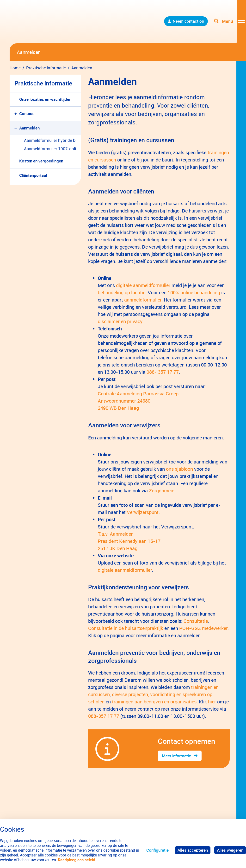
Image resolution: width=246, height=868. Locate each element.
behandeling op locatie (122, 293)
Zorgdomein (162, 491)
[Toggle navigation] (230, 22)
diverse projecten (130, 694)
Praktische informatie (43, 83)
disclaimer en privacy (120, 321)
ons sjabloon (179, 469)
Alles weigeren (230, 850)
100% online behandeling (194, 293)
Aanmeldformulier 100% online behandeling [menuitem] (50, 149)
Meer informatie (176, 756)
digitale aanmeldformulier (143, 285)
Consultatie (196, 621)
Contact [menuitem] (26, 113)
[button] (17, 114)
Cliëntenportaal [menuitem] (33, 175)
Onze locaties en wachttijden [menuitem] (45, 99)
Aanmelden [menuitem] (29, 128)
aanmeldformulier (143, 300)
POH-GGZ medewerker (203, 628)
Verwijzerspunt (143, 512)
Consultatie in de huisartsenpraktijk (126, 628)
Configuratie (157, 850)
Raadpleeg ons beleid (77, 860)
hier (212, 702)
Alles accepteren (193, 850)
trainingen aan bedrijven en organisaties (154, 702)
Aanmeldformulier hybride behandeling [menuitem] (50, 140)
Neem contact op (188, 22)
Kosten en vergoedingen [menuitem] (41, 161)
